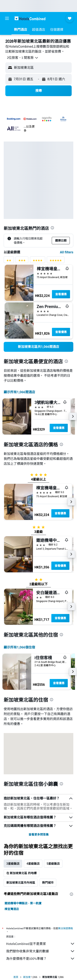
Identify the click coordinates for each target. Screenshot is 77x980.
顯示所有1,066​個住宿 (19, 647)
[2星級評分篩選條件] (9, 261)
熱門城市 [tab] (48, 883)
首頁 (16, 977)
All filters (67, 252)
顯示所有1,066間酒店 (19, 392)
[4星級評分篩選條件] (38, 261)
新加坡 (27, 977)
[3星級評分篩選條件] (22, 261)
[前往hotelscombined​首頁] (30, 18)
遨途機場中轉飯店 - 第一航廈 (23, 903)
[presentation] (52, 228)
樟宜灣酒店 (12, 909)
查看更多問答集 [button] (39, 835)
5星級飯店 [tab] (53, 864)
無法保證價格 (66, 928)
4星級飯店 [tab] (33, 864)
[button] (7, 18)
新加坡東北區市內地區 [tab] (21, 883)
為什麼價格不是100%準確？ (41, 959)
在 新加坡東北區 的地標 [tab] (21, 873)
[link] (38, 347)
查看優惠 (61, 294)
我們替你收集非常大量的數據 (41, 951)
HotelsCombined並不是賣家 (41, 944)
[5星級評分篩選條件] (56, 261)
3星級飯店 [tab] (13, 864)
